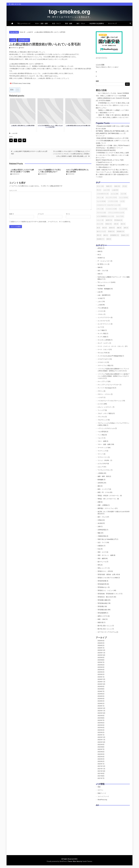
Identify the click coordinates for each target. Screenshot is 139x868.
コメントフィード (103, 796)
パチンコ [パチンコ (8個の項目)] (100, 209)
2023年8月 (101, 718)
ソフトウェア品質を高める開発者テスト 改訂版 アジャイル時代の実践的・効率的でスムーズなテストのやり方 (114, 376)
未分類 (100, 523)
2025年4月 (101, 670)
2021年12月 (101, 766)
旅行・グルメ (81, 24)
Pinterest (20, 140)
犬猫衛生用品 (102, 536)
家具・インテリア (103, 489)
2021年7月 (101, 778)
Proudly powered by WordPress (57, 861)
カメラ (100, 327)
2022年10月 (101, 742)
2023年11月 (101, 711)
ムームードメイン (102, 58)
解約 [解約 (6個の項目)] (106, 235)
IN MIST (100, 258)
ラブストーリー (103, 457)
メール (41, 214)
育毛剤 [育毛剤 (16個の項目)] (111, 231)
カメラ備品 (101, 330)
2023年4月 (101, 728)
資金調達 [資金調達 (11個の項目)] (101, 239)
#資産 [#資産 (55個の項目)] (117, 186)
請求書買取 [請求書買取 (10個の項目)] (115, 235)
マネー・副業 (102, 441)
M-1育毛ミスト (102, 264)
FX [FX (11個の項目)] (99, 190)
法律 (99, 526)
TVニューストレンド (24, 24)
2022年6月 (101, 752)
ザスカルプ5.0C (103, 353)
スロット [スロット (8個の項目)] (100, 198)
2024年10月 (101, 684)
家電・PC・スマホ (103, 492)
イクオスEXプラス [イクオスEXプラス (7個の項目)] (103, 194)
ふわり (100, 302)
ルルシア (100, 467)
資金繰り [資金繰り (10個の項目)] (125, 235)
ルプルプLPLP (102, 464)
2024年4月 (101, 699)
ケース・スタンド (103, 350)
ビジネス (100, 404)
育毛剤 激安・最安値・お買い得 (108, 574)
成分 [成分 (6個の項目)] (123, 224)
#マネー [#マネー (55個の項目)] (100, 186)
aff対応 (100, 248)
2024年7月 (101, 691)
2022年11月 (101, 740)
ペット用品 (101, 435)
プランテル (101, 417)
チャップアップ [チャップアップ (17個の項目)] (111, 198)
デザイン (100, 391)
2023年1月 (101, 735)
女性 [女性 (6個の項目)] (116, 224)
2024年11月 (101, 682)
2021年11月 (101, 769)
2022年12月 (101, 737)
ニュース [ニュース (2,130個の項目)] (101, 201)
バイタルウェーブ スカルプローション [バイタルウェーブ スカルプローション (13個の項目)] (109, 205)
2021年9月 (101, 774)
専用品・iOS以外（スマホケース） (109, 496)
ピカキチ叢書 (100, 65)
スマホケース (102, 362)
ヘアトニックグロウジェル (106, 428)
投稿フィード (102, 793)
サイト (68, 214)
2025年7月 (101, 662)
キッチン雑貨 (102, 337)
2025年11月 (101, 653)
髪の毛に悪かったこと (105, 626)
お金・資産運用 (103, 295)
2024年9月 (101, 687)
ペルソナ (100, 438)
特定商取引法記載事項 (97, 24)
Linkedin (25, 140)
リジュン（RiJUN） (104, 460)
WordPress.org (102, 800)
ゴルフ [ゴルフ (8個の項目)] (123, 194)
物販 (99, 533)
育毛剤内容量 (102, 581)
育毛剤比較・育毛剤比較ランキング (109, 594)
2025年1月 (101, 677)
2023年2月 (101, 732)
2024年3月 (101, 701)
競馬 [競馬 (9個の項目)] (126, 228)
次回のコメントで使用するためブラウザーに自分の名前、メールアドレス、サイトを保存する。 (41, 222)
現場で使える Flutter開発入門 (107, 539)
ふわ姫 (13, 40)
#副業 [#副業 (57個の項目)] (109, 186)
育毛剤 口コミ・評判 (104, 571)
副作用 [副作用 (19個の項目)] (109, 220)
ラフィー (100, 454)
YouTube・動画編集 (104, 289)
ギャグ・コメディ (103, 343)
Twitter (16, 140)
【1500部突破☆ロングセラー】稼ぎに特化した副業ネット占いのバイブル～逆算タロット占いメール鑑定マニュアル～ (112, 105)
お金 (99, 292)
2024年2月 (101, 703)
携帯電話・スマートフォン (106, 508)
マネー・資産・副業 (41, 24)
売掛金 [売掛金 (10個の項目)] (109, 224)
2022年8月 (101, 747)
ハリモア (100, 397)
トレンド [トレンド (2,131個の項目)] (123, 198)
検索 (97, 81)
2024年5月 (101, 696)
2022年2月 (101, 761)
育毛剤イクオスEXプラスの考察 (108, 578)
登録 (99, 787)
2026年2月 (101, 645)
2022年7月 (101, 749)
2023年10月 (101, 713)
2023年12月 (101, 708)
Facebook (12, 140)
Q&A (99, 267)
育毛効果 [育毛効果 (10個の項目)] (120, 231)
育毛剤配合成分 (24, 40)
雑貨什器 (100, 622)
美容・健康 (69, 24)
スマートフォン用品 (104, 365)
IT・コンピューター (104, 261)
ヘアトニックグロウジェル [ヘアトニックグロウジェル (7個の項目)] (116, 213)
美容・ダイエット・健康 (105, 555)
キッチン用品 (102, 334)
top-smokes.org (69, 12)
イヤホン (100, 314)
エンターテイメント (104, 324)
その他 (100, 298)
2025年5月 (101, 667)
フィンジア (101, 410)
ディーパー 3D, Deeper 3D (106, 388)
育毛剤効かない (103, 587)
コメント (13, 190)
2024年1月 (101, 706)
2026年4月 (101, 641)
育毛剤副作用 (102, 584)
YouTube (100, 286)
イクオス (100, 311)
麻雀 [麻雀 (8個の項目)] (109, 239)
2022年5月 (101, 754)
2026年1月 (101, 648)
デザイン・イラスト (104, 394)
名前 (12, 214)
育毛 (99, 565)
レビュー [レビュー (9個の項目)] (100, 220)
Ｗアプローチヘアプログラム (107, 632)
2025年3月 (101, 672)
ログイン (100, 790)
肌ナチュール (102, 562)
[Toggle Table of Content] (16, 90)
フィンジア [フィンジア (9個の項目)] (123, 209)
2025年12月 (101, 650)
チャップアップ (103, 381)
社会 (99, 549)
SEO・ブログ (102, 271)
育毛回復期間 (102, 613)
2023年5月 (101, 725)
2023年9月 (101, 716)
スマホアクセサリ (103, 359)
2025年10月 (101, 655)
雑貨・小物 (101, 619)
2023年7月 (101, 720)
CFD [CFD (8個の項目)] (125, 186)
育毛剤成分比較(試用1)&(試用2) (106, 150)
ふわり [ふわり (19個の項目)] (107, 190)
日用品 (100, 520)
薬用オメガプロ (103, 616)
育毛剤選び (101, 606)
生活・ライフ (56, 24)
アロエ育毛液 (102, 308)
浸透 (16, 133)
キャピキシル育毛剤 (104, 340)
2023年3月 (101, 730)
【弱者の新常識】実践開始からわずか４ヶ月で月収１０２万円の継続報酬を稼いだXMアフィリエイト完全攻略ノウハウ (112, 141)
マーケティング (103, 448)
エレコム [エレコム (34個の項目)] (115, 194)
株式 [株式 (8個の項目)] (105, 228)
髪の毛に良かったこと (105, 629)
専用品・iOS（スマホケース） (107, 499)
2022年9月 (101, 745)
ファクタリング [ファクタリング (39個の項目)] (111, 209)
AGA (99, 251)
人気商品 (100, 473)
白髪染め (100, 546)
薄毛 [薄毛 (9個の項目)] (99, 235)
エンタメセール (103, 321)
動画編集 (100, 480)
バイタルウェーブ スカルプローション (110, 401)
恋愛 (99, 502)
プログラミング (103, 420)
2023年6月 (101, 723)
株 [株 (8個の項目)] (98, 228)
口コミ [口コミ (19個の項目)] (100, 224)
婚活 (99, 486)
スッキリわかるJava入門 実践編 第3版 (110, 356)
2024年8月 (101, 689)
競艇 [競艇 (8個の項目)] (119, 228)
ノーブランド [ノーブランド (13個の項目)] (113, 201)
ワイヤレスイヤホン (104, 470)
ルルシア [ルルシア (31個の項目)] (120, 216)
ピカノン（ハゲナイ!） (105, 407)
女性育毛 (100, 483)
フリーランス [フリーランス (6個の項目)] (101, 213)
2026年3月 (101, 643)
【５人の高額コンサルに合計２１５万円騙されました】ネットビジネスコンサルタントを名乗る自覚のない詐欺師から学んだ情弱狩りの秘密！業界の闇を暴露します (71, 154)
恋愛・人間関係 (103, 505)
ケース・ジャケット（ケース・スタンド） (111, 346)
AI (98, 255)
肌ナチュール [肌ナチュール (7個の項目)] (101, 231)
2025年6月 (101, 665)
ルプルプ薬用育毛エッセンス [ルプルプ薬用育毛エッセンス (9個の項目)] (105, 216)
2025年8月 (101, 660)
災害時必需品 (102, 530)
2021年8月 (101, 776)
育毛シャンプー (103, 568)
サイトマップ (112, 24)
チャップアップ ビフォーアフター (108, 385)
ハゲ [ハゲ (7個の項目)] (122, 201)
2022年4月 (101, 757)
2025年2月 (101, 674)
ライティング (102, 451)
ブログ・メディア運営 (105, 413)
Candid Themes (87, 861)
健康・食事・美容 (103, 476)
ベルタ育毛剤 (102, 432)
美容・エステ (102, 552)
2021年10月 (101, 771)
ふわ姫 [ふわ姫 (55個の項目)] (115, 190)
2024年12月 (101, 679)
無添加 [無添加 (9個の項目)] (112, 228)
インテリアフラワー (104, 318)
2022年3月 (101, 759)
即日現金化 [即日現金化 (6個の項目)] (118, 220)
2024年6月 (101, 694)
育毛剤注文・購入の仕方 (105, 597)
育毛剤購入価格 (103, 600)
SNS (99, 274)
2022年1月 (101, 764)
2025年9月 (101, 658)
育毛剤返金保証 (103, 603)
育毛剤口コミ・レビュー (105, 590)
